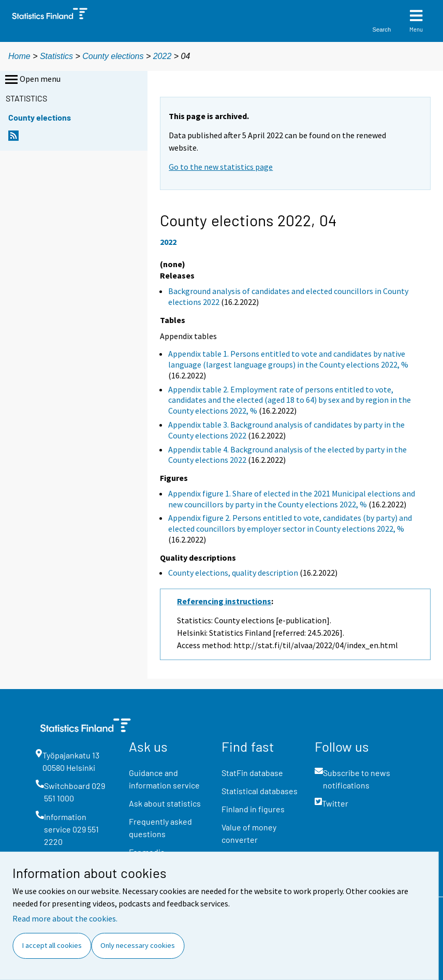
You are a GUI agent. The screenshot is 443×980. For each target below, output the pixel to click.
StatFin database (252, 773)
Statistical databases (260, 791)
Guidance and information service (164, 779)
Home (19, 56)
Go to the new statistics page (221, 167)
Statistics (56, 56)
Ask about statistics (165, 803)
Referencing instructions (224, 601)
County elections (113, 56)
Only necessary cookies (138, 945)
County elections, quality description (233, 573)
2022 (163, 56)
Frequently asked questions (160, 828)
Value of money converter (249, 833)
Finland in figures (253, 809)
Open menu (32, 80)
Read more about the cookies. (65, 918)
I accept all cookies (52, 945)
